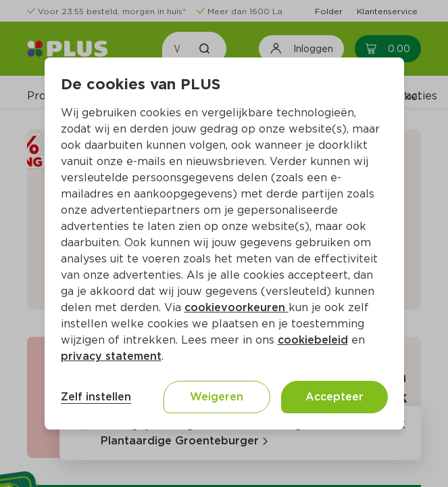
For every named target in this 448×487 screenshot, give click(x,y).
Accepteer (334, 397)
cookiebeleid (313, 340)
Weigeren (217, 397)
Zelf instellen (96, 397)
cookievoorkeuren (237, 307)
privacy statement (111, 356)
